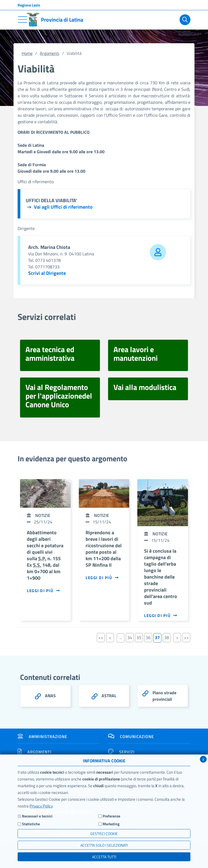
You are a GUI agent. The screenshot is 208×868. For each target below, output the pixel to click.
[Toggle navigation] (22, 19)
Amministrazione (42, 737)
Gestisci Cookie (104, 834)
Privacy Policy (41, 806)
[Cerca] (184, 20)
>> (186, 637)
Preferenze (111, 816)
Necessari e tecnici (37, 816)
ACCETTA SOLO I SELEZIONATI (104, 845)
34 (130, 637)
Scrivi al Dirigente (47, 273)
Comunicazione (131, 737)
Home (27, 53)
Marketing (111, 824)
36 (148, 637)
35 (139, 637)
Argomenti (50, 53)
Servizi (121, 752)
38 (167, 637)
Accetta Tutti (104, 857)
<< (101, 637)
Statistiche (31, 824)
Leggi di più (43, 591)
